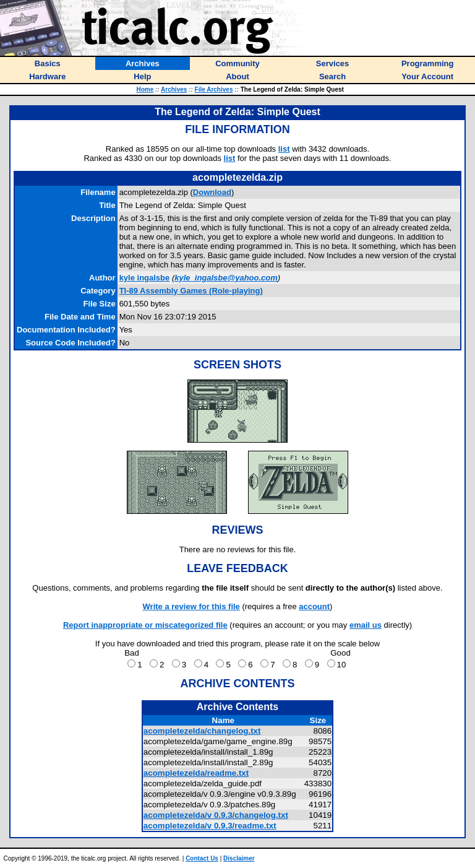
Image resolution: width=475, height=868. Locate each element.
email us (366, 625)
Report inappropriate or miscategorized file (145, 625)
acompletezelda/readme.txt (196, 773)
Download (212, 192)
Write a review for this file (191, 606)
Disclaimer (239, 858)
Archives (174, 89)
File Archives (214, 89)
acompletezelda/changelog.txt (202, 731)
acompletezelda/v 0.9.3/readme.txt (210, 826)
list (284, 149)
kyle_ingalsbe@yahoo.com (226, 278)
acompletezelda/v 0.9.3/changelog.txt (216, 815)
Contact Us (202, 858)
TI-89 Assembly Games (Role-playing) (191, 291)
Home (145, 89)
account (314, 606)
